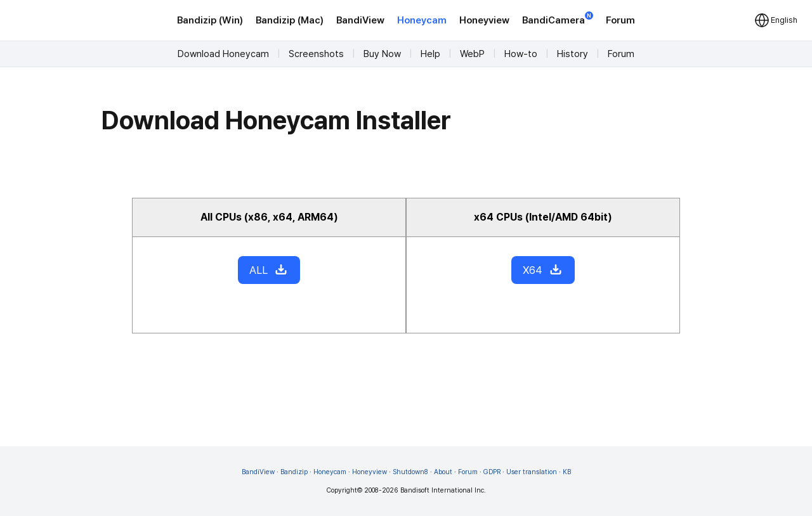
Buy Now (382, 54)
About (443, 472)
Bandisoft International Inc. (443, 490)
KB (567, 472)
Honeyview (484, 20)
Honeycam (422, 20)
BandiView (360, 20)
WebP (472, 54)
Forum (620, 20)
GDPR (492, 472)
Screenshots (316, 54)
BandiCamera (558, 19)
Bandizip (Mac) (290, 20)
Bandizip (294, 472)
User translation (532, 472)
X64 (543, 270)
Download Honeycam (223, 54)
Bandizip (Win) (210, 20)
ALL (269, 270)
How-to (521, 54)
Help (430, 54)
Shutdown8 (410, 472)
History (573, 54)
